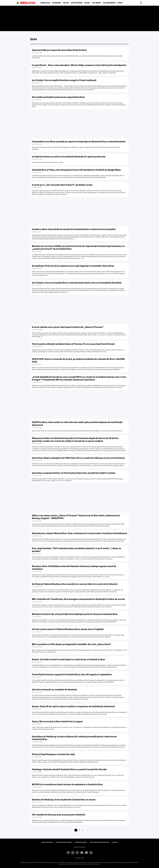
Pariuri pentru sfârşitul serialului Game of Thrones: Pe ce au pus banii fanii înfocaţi (73, 344)
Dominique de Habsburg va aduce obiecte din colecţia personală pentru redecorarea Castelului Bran (74, 738)
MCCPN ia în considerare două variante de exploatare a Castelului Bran (67, 784)
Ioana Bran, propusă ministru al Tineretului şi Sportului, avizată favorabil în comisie (74, 473)
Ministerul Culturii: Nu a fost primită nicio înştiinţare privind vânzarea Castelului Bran (75, 614)
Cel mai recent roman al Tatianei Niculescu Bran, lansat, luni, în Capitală (68, 629)
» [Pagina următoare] (82, 830)
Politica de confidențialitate (99, 842)
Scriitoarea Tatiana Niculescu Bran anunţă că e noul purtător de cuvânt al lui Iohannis (75, 584)
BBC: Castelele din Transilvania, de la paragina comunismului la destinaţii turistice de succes (78, 599)
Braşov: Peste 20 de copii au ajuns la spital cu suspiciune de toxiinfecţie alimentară (73, 706)
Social (87, 3)
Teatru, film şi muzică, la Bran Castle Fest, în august (57, 721)
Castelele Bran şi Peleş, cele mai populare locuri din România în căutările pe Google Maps (76, 170)
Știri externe (77, 3)
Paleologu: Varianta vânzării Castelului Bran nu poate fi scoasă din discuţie (69, 769)
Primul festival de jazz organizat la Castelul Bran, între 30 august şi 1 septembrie (72, 674)
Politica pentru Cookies (64, 842)
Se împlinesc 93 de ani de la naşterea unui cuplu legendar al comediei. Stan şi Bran (73, 266)
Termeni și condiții (81, 842)
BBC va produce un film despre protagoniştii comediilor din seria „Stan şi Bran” (72, 644)
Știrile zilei (45, 3)
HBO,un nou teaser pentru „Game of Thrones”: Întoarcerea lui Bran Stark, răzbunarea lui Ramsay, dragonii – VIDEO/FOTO (76, 517)
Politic (66, 3)
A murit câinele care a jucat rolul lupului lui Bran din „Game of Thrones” (68, 327)
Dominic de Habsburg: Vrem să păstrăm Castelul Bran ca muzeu (64, 800)
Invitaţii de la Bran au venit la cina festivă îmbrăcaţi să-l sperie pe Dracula (69, 157)
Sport (120, 3)
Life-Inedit (96, 3)
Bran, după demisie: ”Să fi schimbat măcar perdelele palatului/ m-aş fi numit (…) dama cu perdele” (77, 550)
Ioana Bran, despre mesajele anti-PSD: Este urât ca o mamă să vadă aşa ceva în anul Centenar (78, 458)
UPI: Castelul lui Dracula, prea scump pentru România (59, 815)
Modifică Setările (79, 847)
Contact (115, 842)
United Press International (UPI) (49, 822)
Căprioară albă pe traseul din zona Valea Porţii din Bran (59, 50)
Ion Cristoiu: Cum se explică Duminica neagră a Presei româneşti (64, 80)
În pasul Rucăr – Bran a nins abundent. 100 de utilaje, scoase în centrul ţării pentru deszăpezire (79, 65)
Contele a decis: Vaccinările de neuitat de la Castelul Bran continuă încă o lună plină (74, 229)
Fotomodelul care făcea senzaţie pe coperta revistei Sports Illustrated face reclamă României (79, 142)
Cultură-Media (109, 3)
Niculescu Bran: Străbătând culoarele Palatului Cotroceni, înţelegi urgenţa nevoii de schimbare (74, 568)
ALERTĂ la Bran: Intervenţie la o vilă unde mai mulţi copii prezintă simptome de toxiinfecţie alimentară (77, 424)
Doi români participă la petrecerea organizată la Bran (58, 97)
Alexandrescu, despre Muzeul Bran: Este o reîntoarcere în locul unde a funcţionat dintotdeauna (79, 533)
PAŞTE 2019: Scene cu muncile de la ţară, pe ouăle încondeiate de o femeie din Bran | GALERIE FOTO (78, 360)
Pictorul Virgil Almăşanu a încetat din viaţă (53, 754)
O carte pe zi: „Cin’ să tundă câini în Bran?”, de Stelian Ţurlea (62, 185)
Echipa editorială (47, 842)
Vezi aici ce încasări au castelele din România (54, 690)
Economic (56, 3)
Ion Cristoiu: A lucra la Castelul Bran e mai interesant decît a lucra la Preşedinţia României (77, 283)
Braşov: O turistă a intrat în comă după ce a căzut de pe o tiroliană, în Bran (68, 659)
